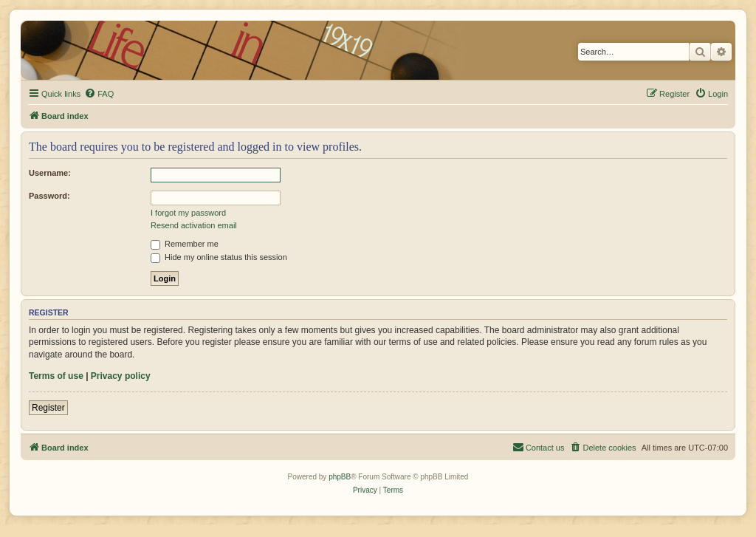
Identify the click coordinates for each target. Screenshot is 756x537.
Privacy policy (121, 376)
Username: (50, 173)
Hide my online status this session (219, 257)
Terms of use (56, 376)
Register (48, 408)
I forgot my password (188, 213)
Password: (49, 196)
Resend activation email (194, 225)
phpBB (340, 477)
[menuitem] (99, 94)
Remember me (185, 244)
